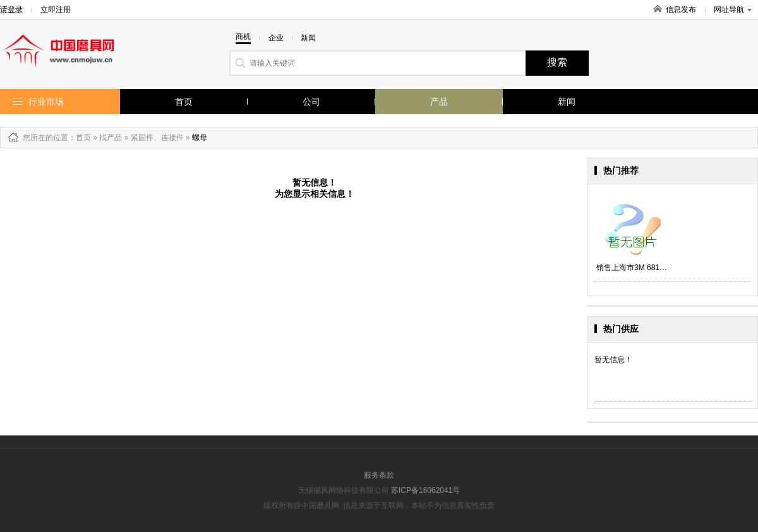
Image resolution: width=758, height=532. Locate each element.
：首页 (80, 138)
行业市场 (46, 102)
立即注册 (56, 9)
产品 (439, 102)
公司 (311, 102)
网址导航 (733, 9)
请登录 (11, 9)
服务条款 (379, 475)
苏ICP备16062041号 (425, 490)
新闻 (567, 102)
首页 (184, 102)
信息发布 (681, 9)
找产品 (111, 138)
